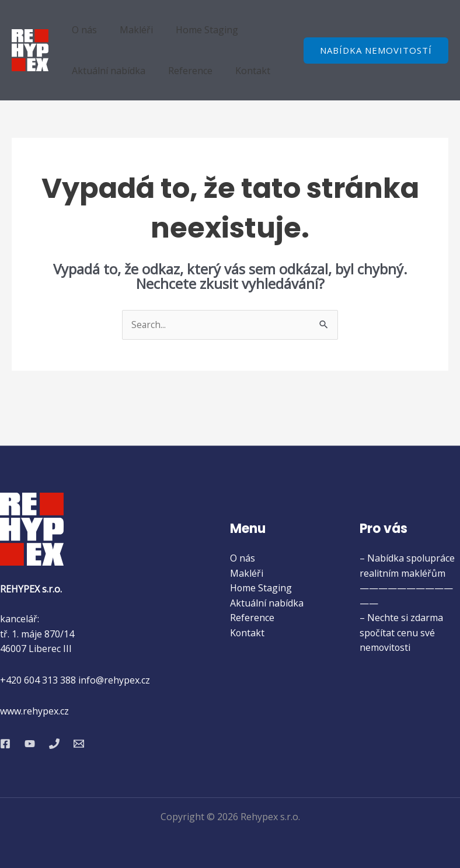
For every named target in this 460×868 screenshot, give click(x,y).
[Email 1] (79, 744)
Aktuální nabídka (106, 71)
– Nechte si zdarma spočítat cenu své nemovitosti (401, 633)
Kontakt (242, 71)
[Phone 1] (54, 744)
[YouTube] (30, 744)
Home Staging (196, 30)
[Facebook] (5, 744)
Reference (184, 71)
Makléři (130, 30)
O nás (82, 30)
